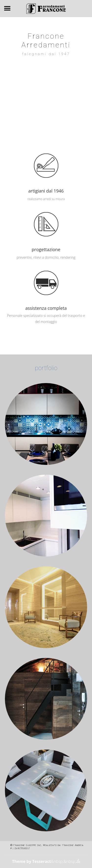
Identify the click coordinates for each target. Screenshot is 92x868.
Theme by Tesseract (31, 861)
